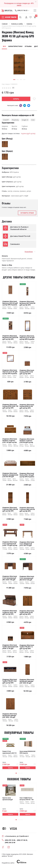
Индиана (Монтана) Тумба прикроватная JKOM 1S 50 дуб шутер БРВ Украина (10, 647)
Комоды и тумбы (17, 24)
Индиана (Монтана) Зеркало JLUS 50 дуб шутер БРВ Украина (27, 338)
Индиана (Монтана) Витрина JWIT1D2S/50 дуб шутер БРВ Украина (27, 304)
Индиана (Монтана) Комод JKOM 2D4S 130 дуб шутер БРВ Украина (10, 407)
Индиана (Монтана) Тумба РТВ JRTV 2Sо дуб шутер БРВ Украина (10, 682)
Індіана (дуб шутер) (28, 134)
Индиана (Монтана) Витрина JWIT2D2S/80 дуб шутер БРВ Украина (10, 338)
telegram (25, 105)
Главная (5, 24)
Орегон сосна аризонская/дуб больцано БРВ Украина (10, 799)
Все (4, 46)
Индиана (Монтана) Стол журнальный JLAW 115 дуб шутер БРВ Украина (10, 544)
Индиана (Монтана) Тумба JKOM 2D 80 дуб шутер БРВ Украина (27, 613)
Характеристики (15, 46)
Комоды (29, 24)
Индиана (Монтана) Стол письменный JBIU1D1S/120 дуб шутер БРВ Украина (27, 579)
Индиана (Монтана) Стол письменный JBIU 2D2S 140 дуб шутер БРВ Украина (10, 578)
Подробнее (29, 252)
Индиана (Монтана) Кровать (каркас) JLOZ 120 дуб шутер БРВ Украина (10, 441)
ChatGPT (6, 120)
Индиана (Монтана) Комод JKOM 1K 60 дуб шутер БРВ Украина (27, 372)
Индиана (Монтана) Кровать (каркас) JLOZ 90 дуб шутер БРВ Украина (27, 441)
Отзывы (28, 46)
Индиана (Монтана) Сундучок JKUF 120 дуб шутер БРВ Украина (10, 613)
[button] (14, 80)
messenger (29, 105)
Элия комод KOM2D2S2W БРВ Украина (28, 752)
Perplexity (16, 120)
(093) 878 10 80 (10, 841)
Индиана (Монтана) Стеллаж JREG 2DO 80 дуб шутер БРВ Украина (10, 510)
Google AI (26, 120)
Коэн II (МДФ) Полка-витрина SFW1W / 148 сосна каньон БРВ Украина (27, 799)
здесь (19, 5)
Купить (10, 768)
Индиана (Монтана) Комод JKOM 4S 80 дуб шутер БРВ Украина (27, 407)
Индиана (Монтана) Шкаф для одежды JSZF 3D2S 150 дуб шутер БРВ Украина (10, 716)
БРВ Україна (14, 172)
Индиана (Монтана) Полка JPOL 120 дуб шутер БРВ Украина (27, 475)
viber (21, 105)
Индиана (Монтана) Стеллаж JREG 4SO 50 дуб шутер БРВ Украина (27, 510)
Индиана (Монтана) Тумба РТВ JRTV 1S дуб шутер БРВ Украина (27, 647)
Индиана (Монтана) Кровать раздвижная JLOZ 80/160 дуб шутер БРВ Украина (10, 475)
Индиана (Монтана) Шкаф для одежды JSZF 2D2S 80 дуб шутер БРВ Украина (27, 682)
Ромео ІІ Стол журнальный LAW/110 (9, 752)
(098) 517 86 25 (22, 10)
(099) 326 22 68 (10, 843)
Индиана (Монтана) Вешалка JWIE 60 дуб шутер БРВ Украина (10, 304)
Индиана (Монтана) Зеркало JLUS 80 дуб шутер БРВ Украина (10, 372)
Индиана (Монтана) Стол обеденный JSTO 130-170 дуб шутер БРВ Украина (27, 544)
